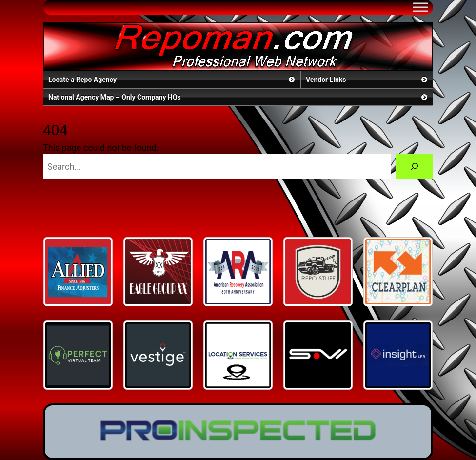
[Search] (415, 166)
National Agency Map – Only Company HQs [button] (239, 97)
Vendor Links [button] (367, 80)
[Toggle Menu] (420, 7)
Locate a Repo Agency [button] (172, 80)
